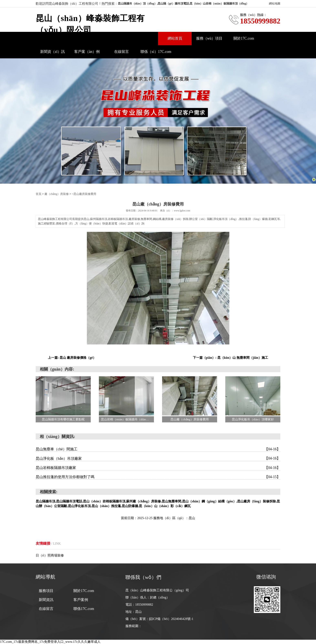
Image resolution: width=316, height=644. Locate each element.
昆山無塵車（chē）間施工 (158, 449)
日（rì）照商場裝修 (50, 555)
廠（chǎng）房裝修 (57, 194)
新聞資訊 (46, 600)
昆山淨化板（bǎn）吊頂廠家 (158, 458)
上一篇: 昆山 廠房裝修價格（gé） (72, 358)
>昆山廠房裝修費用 (84, 194)
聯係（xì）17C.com (156, 52)
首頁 (39, 194)
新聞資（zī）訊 (52, 52)
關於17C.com (244, 38)
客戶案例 (81, 600)
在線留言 (122, 52)
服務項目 (46, 591)
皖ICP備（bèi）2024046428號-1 (171, 619)
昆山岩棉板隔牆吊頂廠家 (158, 468)
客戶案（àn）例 (87, 52)
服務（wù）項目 (209, 38)
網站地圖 (275, 4)
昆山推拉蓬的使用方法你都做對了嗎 (158, 477)
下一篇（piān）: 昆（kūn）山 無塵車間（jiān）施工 (230, 358)
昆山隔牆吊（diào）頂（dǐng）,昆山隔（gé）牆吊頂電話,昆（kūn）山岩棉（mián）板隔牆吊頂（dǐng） (183, 4)
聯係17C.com (84, 609)
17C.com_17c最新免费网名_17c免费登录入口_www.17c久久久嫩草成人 (50, 642)
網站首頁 (175, 38)
